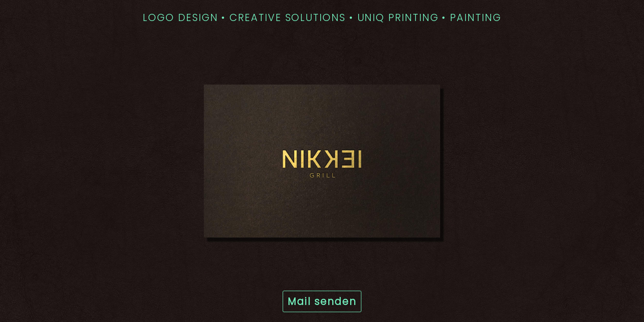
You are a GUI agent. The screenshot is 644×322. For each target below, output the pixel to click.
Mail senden (322, 301)
